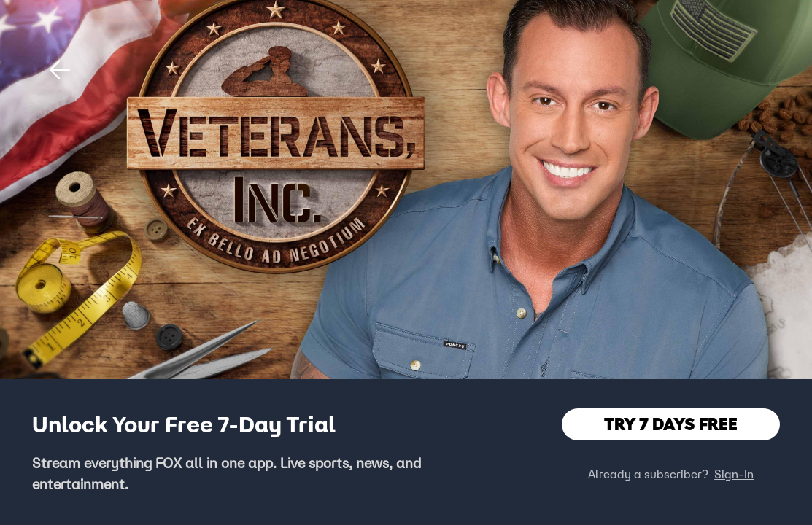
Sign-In (734, 474)
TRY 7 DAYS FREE (671, 424)
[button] (60, 70)
